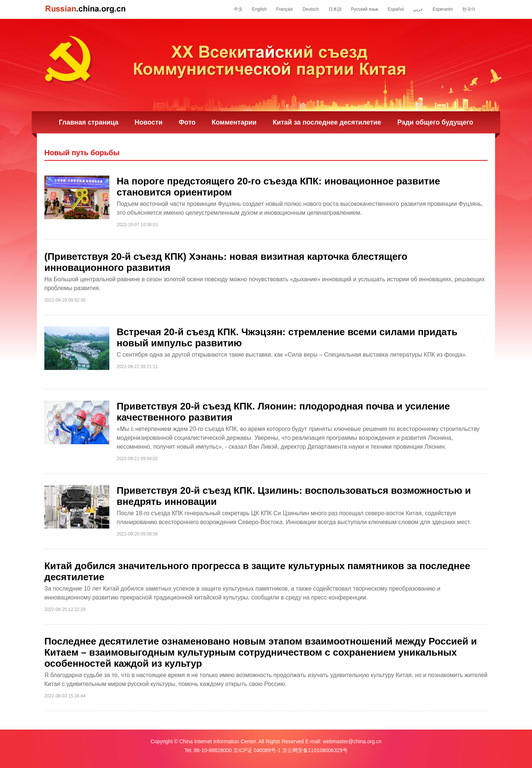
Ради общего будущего (435, 122)
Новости (148, 122)
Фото (187, 122)
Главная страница (88, 122)
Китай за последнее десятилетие (327, 122)
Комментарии (234, 122)
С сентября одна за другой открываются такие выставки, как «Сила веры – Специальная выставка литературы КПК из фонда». (292, 355)
